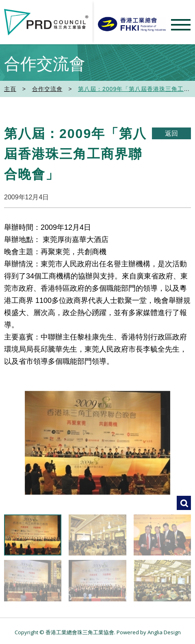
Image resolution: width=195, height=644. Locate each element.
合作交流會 (47, 89)
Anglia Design (164, 632)
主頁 (10, 89)
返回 (171, 133)
